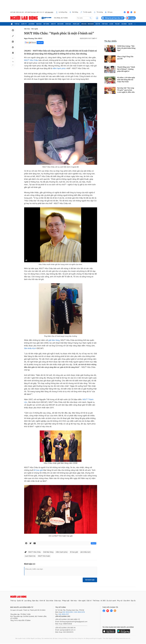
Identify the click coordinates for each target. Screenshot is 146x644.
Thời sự (17, 24)
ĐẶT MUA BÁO (49, 12)
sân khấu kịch (85, 552)
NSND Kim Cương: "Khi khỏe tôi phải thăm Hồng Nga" (126, 48)
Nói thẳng (74, 12)
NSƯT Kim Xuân (44, 556)
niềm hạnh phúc (59, 68)
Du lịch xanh (111, 601)
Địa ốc (130, 24)
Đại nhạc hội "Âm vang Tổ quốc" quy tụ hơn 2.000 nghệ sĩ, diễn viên (126, 90)
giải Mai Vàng (54, 340)
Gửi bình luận (90, 580)
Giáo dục (68, 24)
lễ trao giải (38, 470)
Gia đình (124, 24)
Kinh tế (53, 24)
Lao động (31, 24)
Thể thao (105, 24)
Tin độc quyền (86, 12)
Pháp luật (76, 24)
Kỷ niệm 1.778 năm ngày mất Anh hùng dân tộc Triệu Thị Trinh (126, 80)
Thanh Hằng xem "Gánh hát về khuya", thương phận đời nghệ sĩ (126, 69)
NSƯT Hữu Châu (31, 60)
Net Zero (46, 24)
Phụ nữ (117, 24)
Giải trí (98, 24)
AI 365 (111, 24)
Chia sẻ (40, 43)
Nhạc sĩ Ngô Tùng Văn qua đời (125, 58)
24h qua (109, 12)
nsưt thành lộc (30, 556)
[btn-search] (91, 18)
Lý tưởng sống (61, 12)
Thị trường (98, 12)
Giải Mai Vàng (48, 552)
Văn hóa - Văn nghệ (87, 24)
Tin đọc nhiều (111, 41)
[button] (13, 58)
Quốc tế (24, 24)
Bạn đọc (39, 24)
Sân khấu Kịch (30, 348)
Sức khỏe (60, 24)
